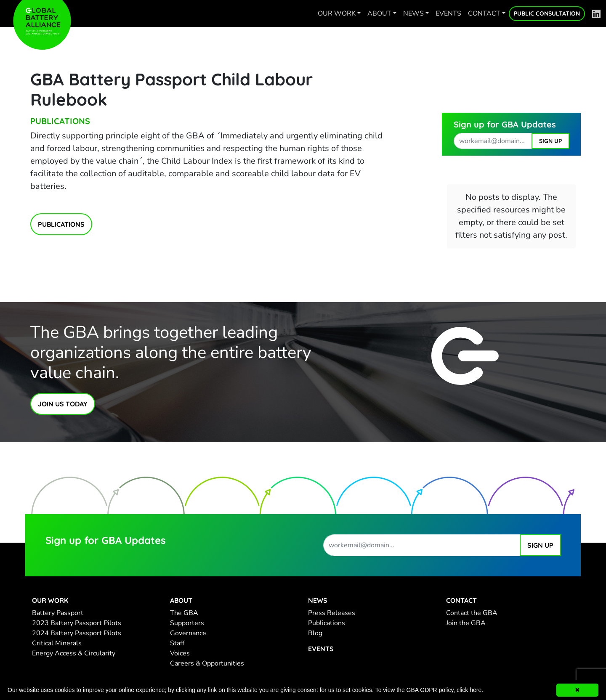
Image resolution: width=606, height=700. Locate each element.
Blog (315, 633)
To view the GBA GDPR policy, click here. (429, 690)
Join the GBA (466, 623)
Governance (188, 633)
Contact (484, 13)
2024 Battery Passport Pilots (77, 633)
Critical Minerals (57, 643)
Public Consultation (547, 13)
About (379, 13)
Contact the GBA (472, 613)
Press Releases (332, 613)
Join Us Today (63, 404)
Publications (60, 121)
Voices (180, 653)
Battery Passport (58, 613)
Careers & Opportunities (207, 663)
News (413, 13)
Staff (177, 643)
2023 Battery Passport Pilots (77, 623)
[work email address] (493, 141)
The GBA (184, 613)
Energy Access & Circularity (74, 653)
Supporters (187, 623)
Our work (337, 13)
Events (448, 13)
